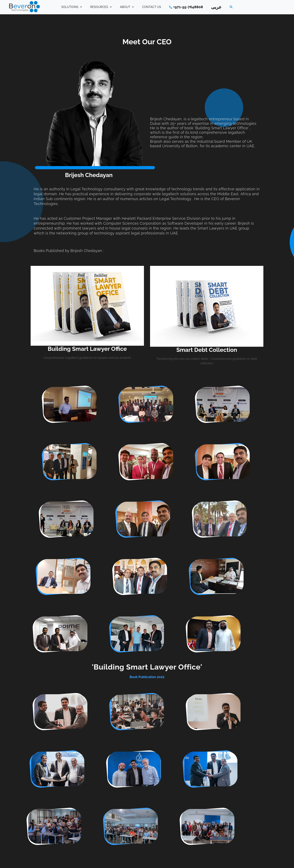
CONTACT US (152, 7)
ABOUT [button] (127, 7)
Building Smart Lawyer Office (87, 349)
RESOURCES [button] (101, 7)
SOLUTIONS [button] (72, 7)
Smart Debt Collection (207, 350)
